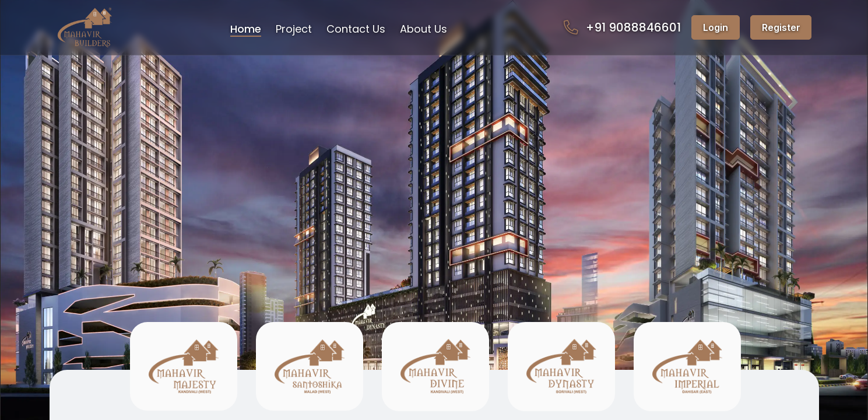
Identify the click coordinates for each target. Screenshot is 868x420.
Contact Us (356, 29)
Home (246, 29)
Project (294, 29)
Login (716, 27)
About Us (424, 29)
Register (781, 27)
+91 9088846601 (622, 28)
